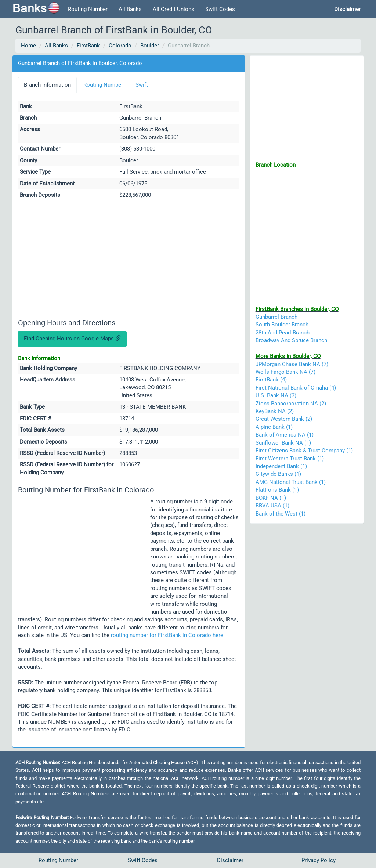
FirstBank (88, 46)
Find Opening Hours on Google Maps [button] (72, 339)
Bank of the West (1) (281, 514)
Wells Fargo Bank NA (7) (285, 372)
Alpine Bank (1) (274, 427)
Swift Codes (220, 9)
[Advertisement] (129, 260)
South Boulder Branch (282, 325)
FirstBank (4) (271, 380)
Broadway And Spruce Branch (291, 340)
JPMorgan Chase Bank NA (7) (292, 364)
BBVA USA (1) (272, 506)
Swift (142, 85)
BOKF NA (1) (271, 498)
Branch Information (47, 85)
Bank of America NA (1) (285, 435)
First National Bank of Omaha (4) (296, 388)
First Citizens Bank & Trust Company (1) (304, 451)
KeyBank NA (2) (275, 411)
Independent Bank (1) (281, 466)
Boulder (150, 46)
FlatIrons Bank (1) (277, 490)
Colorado (120, 46)
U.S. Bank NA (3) (276, 395)
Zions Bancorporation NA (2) (291, 404)
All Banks (130, 9)
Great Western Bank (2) (284, 419)
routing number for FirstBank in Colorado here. (168, 635)
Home (28, 46)
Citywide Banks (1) (278, 474)
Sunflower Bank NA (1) (283, 443)
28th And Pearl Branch (283, 333)
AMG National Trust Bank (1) (291, 482)
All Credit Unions (173, 9)
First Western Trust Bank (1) (290, 459)
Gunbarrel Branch (276, 317)
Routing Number (88, 9)
